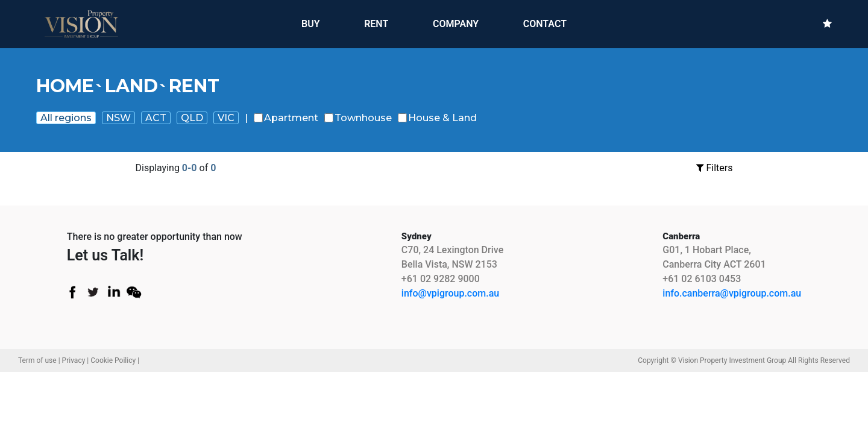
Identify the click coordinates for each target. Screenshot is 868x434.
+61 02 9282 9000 (441, 279)
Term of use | (39, 360)
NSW (118, 118)
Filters (715, 168)
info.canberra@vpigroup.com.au (732, 293)
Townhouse (358, 118)
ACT (156, 118)
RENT (376, 23)
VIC (226, 118)
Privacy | (76, 360)
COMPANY (456, 24)
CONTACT (545, 24)
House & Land (437, 118)
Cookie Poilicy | (115, 360)
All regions (66, 118)
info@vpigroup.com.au (450, 293)
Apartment (286, 118)
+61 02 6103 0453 (702, 279)
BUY (311, 23)
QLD (192, 118)
